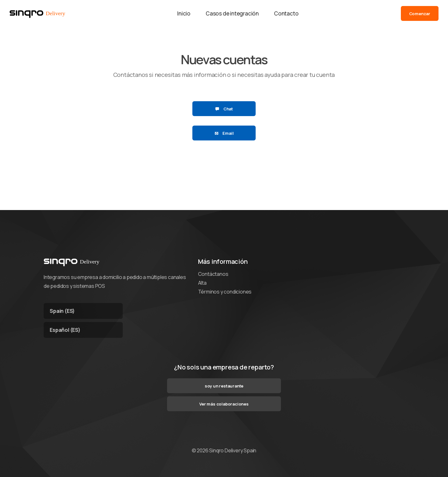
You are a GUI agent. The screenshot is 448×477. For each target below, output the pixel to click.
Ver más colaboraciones (224, 404)
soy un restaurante (224, 386)
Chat (224, 109)
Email (224, 133)
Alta (202, 283)
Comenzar (420, 14)
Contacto (286, 13)
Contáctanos (213, 274)
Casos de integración (232, 13)
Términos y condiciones (225, 292)
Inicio (184, 13)
